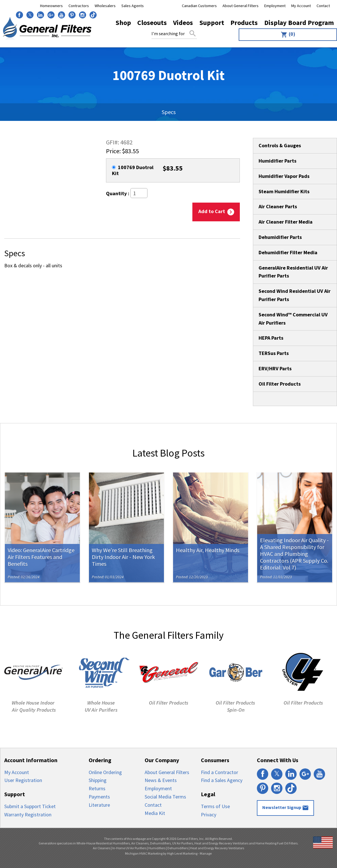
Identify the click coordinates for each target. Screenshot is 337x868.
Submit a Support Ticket (30, 806)
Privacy (209, 815)
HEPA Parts (271, 338)
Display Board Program (299, 23)
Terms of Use (215, 806)
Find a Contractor (220, 772)
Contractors (79, 6)
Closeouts (152, 23)
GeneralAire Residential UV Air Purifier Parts (293, 272)
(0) (288, 34)
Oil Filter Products (280, 384)
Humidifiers (157, 848)
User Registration (23, 780)
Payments (99, 797)
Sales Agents (133, 6)
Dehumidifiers (178, 848)
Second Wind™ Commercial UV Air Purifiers (293, 319)
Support (212, 23)
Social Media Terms (165, 797)
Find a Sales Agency (222, 780)
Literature (99, 805)
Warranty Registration (28, 815)
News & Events (161, 780)
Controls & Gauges (280, 145)
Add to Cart (216, 212)
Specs (169, 112)
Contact (323, 6)
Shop (123, 23)
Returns (97, 788)
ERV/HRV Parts (275, 368)
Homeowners (51, 6)
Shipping (98, 780)
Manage (206, 853)
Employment (275, 6)
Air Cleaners (102, 848)
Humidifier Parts (277, 161)
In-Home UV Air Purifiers (129, 848)
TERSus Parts (274, 353)
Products (244, 23)
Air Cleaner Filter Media (286, 222)
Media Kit (155, 813)
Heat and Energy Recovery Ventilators (217, 848)
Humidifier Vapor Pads (284, 176)
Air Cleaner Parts (278, 206)
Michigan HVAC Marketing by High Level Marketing (161, 853)
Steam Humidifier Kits (284, 191)
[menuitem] (286, 35)
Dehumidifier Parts (280, 237)
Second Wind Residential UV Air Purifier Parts (295, 295)
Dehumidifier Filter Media (288, 252)
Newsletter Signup (286, 808)
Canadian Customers (199, 6)
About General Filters (241, 6)
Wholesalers (105, 6)
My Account (301, 6)
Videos (183, 23)
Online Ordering (105, 772)
